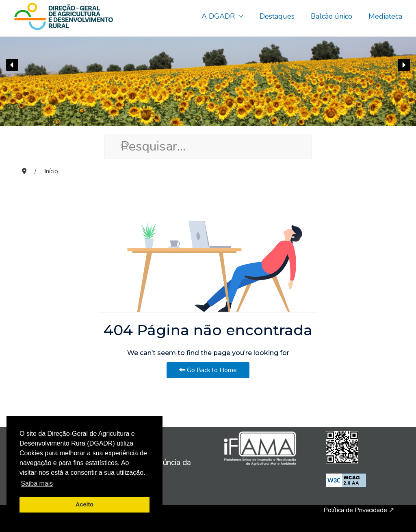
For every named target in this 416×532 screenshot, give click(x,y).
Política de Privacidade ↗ (359, 510)
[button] (12, 65)
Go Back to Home (208, 370)
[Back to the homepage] (64, 16)
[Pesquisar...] (208, 146)
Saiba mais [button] (37, 484)
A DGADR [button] (222, 16)
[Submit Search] (112, 146)
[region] (208, 65)
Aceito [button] (84, 504)
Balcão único (331, 16)
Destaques (277, 16)
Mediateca (385, 16)
